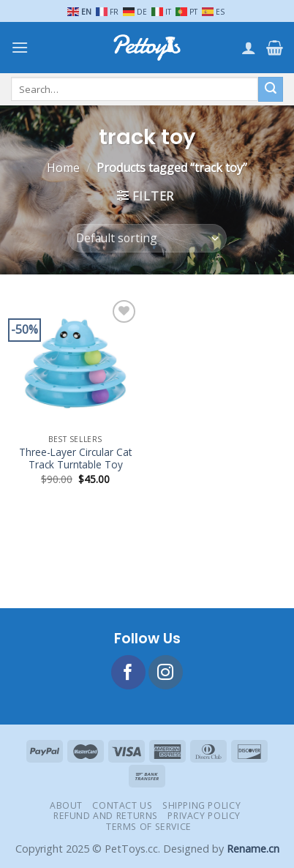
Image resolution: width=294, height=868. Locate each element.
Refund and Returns (106, 816)
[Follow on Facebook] (128, 672)
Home (63, 168)
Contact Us (122, 805)
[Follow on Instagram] (166, 672)
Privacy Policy (204, 816)
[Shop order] (147, 238)
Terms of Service (149, 827)
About (66, 805)
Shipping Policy (201, 805)
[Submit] (271, 89)
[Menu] (20, 47)
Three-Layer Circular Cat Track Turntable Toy (75, 459)
